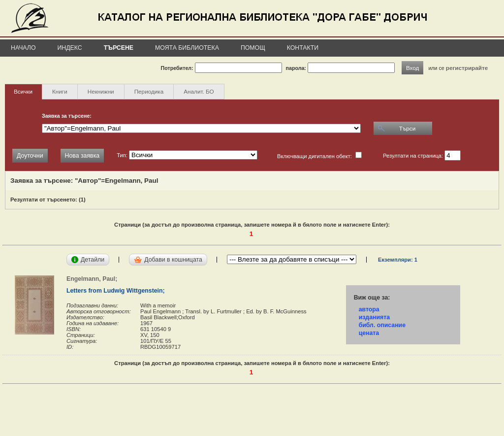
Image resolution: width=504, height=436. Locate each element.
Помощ (253, 48)
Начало (23, 48)
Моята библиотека (187, 48)
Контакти (303, 48)
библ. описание (382, 325)
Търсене (119, 48)
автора (369, 309)
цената (369, 333)
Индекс (70, 48)
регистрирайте (467, 68)
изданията (374, 317)
